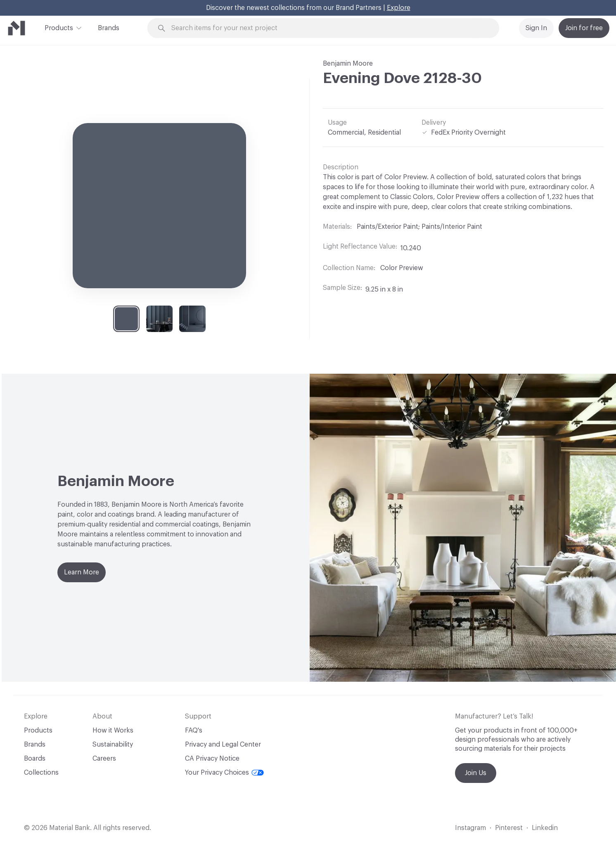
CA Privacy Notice (212, 759)
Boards (35, 759)
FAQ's (194, 730)
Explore (399, 8)
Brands (109, 28)
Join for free (584, 28)
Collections (41, 773)
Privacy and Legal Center (223, 745)
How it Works (113, 730)
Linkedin (545, 828)
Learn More (82, 572)
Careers (104, 759)
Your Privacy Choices (224, 773)
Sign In (536, 28)
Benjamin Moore (348, 64)
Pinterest (509, 828)
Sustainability (113, 745)
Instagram (470, 828)
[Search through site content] (328, 28)
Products (59, 27)
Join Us (476, 773)
